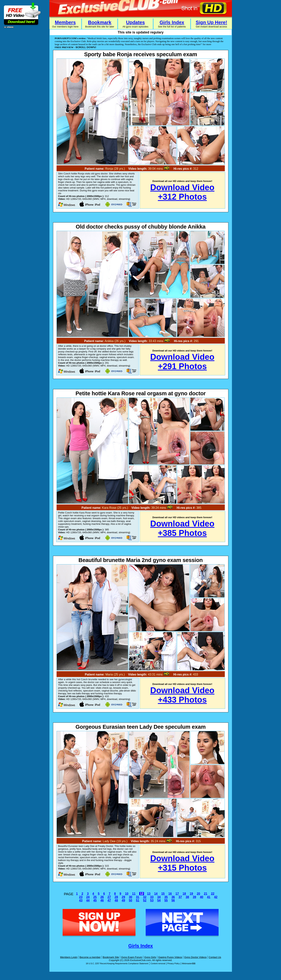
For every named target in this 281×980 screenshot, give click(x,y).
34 (159, 897)
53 (152, 900)
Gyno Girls (150, 957)
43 (81, 900)
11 (134, 894)
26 (102, 897)
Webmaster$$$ (189, 963)
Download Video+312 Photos (182, 192)
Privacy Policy (173, 963)
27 (109, 897)
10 (127, 894)
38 (187, 897)
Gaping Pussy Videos (170, 957)
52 (145, 900)
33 (152, 897)
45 (95, 900)
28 (116, 897)
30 (130, 897)
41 (209, 897)
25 (95, 897)
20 (198, 894)
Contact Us (215, 957)
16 (170, 894)
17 (177, 894)
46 (102, 900)
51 (138, 900)
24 (88, 897)
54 (159, 900)
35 (166, 897)
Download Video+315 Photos (182, 863)
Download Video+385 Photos (182, 528)
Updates (136, 22)
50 (130, 900)
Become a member (90, 957)
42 (216, 897)
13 (149, 894)
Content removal (158, 963)
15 (163, 894)
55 (166, 900)
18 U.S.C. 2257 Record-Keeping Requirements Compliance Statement (117, 963)
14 (156, 894)
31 (138, 897)
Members (65, 22)
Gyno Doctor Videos (195, 957)
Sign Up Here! (211, 22)
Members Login (69, 957)
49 (123, 900)
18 (184, 894)
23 (81, 897)
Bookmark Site (111, 957)
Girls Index (172, 22)
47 (109, 900)
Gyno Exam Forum (132, 957)
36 (173, 897)
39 (195, 897)
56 (173, 900)
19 (191, 894)
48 (116, 900)
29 (123, 897)
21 (206, 894)
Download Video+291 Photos (182, 362)
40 (201, 897)
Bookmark (100, 22)
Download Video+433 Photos (182, 695)
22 (213, 894)
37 (180, 897)
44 (88, 900)
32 (145, 897)
